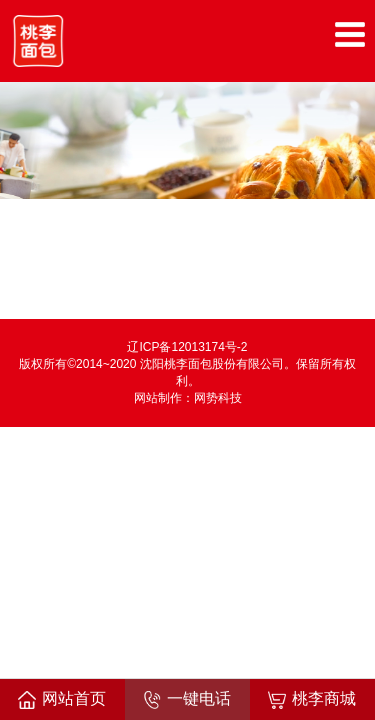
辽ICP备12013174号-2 (187, 347)
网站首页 (62, 699)
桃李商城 (312, 699)
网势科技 (218, 398)
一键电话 (187, 699)
